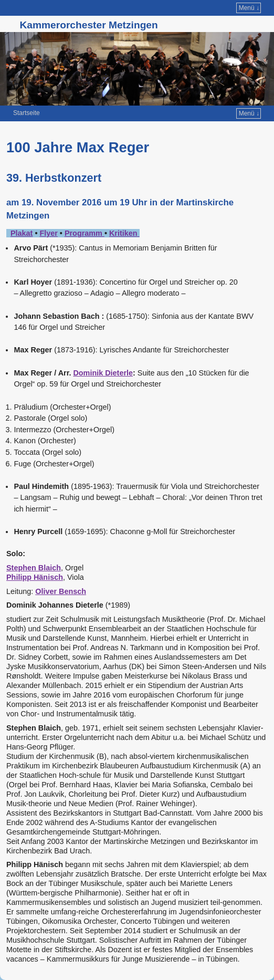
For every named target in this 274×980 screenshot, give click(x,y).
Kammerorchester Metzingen (88, 25)
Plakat (22, 233)
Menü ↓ (249, 8)
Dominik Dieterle (103, 373)
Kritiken (123, 233)
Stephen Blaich (34, 568)
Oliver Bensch (61, 591)
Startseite (27, 113)
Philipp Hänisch (35, 577)
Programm (85, 233)
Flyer (48, 233)
